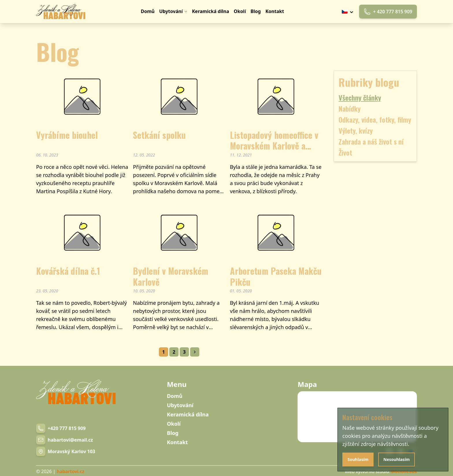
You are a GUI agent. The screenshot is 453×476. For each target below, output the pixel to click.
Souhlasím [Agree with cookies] (358, 459)
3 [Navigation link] (184, 352)
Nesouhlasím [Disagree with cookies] (397, 459)
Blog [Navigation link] (173, 433)
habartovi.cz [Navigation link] (70, 471)
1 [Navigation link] (163, 352)
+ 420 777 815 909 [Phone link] (388, 12)
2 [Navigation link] (174, 352)
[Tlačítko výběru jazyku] (348, 12)
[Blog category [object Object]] (375, 108)
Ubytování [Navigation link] (180, 405)
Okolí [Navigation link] (174, 424)
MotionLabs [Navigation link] (404, 471)
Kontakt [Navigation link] (177, 442)
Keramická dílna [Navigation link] (188, 414)
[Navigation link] (61, 12)
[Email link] (65, 440)
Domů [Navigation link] (175, 396)
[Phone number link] (61, 428)
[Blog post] (82, 136)
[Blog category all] (375, 97)
